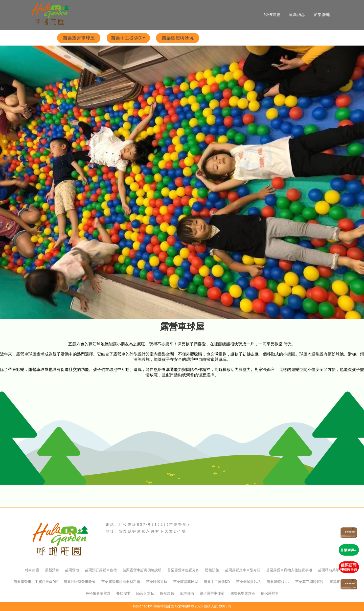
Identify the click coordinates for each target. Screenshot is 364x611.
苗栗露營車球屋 (79, 38)
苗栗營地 (322, 15)
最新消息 (297, 15)
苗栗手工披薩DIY (128, 38)
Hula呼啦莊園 (163, 606)
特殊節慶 (272, 15)
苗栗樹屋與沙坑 (178, 38)
